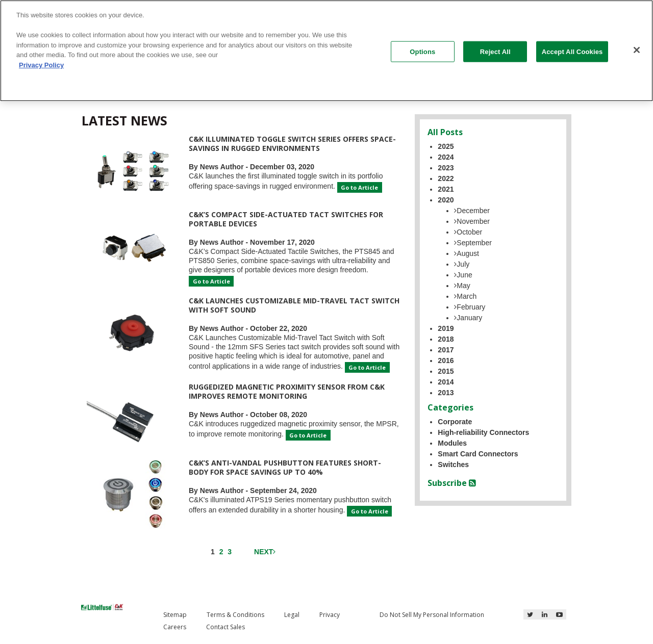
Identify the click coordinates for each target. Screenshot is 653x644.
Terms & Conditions (235, 615)
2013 (446, 393)
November (472, 221)
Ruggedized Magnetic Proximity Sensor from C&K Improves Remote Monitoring (287, 391)
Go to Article (359, 187)
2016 (446, 360)
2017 (446, 350)
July (462, 264)
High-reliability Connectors (483, 432)
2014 (446, 382)
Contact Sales (225, 627)
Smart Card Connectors (478, 454)
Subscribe (452, 483)
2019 (446, 328)
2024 (446, 157)
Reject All (495, 51)
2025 (446, 146)
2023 (446, 168)
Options (422, 51)
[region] (326, 51)
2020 (446, 200)
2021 (446, 189)
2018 (446, 339)
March (465, 296)
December (472, 211)
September (473, 243)
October (468, 232)
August (467, 253)
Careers (175, 627)
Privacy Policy (41, 65)
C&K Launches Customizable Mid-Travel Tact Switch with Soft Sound (294, 305)
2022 (446, 178)
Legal (292, 615)
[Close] (637, 50)
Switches (453, 465)
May (462, 286)
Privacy (330, 615)
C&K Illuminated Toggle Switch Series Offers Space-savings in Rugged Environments (292, 144)
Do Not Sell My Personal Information (432, 615)
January (468, 318)
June (463, 275)
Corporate (455, 422)
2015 (446, 371)
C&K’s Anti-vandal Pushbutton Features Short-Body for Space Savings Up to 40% (285, 467)
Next (265, 552)
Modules (452, 443)
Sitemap (175, 615)
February (470, 307)
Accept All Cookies (572, 51)
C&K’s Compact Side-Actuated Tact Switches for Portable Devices (286, 219)
